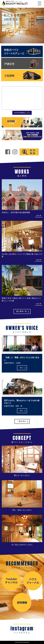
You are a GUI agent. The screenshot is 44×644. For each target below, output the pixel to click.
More (21, 368)
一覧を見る (21, 421)
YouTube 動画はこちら (22, 113)
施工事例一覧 (21, 311)
